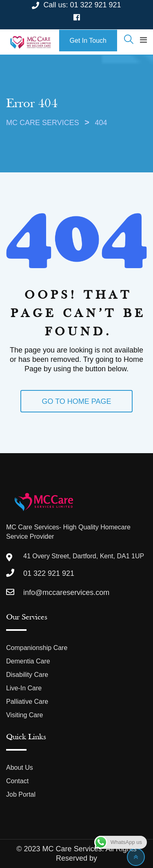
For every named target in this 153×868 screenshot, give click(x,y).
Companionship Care (37, 648)
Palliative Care (27, 702)
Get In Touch (88, 41)
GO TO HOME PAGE (76, 401)
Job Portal (21, 794)
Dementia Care (28, 661)
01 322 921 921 (95, 5)
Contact (17, 781)
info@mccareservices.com (66, 593)
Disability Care (27, 675)
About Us (20, 768)
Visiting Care (24, 715)
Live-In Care (24, 688)
